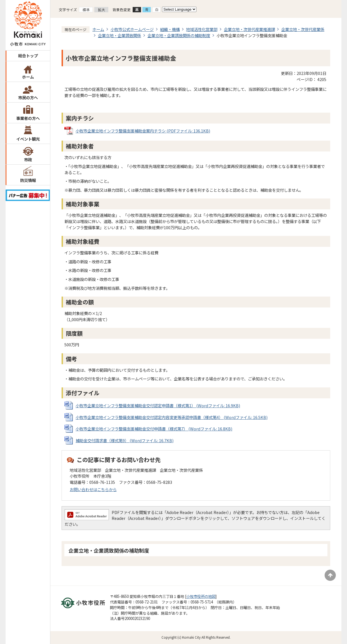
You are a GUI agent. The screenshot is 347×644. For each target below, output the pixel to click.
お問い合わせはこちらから (93, 489)
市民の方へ (28, 97)
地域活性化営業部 (202, 29)
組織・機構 (170, 29)
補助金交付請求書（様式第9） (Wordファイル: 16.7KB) (125, 440)
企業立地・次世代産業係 (303, 29)
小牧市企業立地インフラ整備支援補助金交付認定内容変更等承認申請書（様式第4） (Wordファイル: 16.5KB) (172, 417)
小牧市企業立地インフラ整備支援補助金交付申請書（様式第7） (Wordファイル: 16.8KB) (154, 429)
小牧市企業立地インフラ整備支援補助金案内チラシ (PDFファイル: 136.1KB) (143, 131)
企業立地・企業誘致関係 (119, 35)
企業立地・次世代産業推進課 (249, 29)
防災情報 (28, 180)
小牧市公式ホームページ (132, 29)
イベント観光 (28, 139)
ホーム (28, 77)
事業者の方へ (28, 118)
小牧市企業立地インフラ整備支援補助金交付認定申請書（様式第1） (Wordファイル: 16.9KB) (158, 405)
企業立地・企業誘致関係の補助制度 (179, 35)
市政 (28, 159)
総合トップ (28, 55)
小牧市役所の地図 (201, 596)
